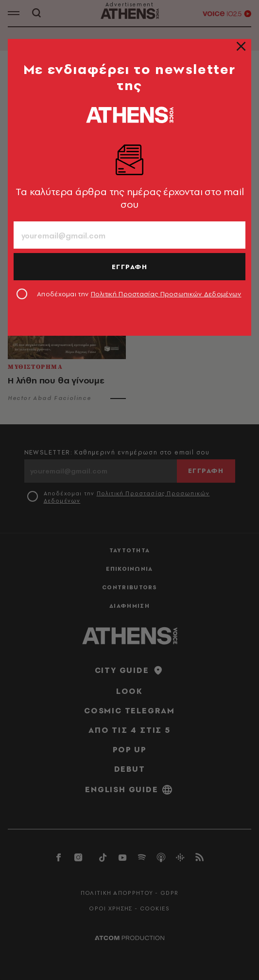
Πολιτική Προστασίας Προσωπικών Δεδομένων (166, 294)
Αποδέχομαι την (139, 294)
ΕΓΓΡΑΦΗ (130, 267)
